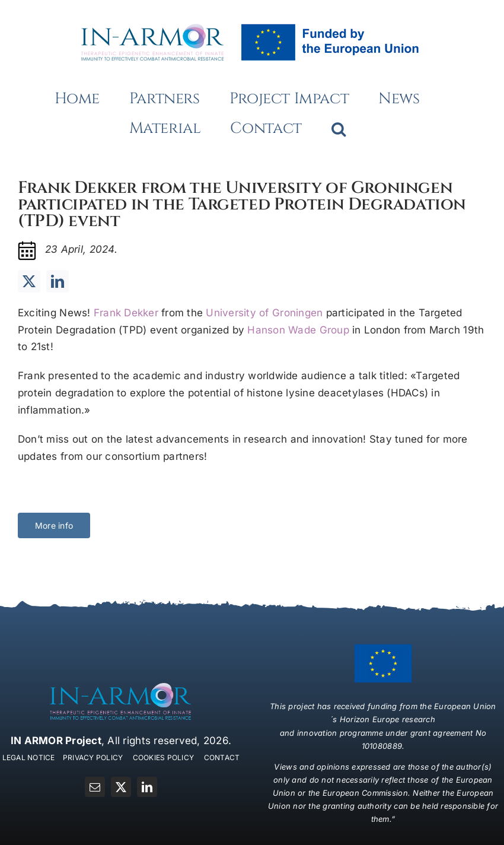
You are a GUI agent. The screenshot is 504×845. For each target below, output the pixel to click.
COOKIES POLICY (164, 757)
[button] (339, 129)
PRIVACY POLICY (93, 757)
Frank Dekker (126, 313)
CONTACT (222, 757)
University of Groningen (264, 313)
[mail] (95, 787)
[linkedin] (58, 281)
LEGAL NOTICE (29, 757)
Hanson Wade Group (298, 330)
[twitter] (29, 281)
